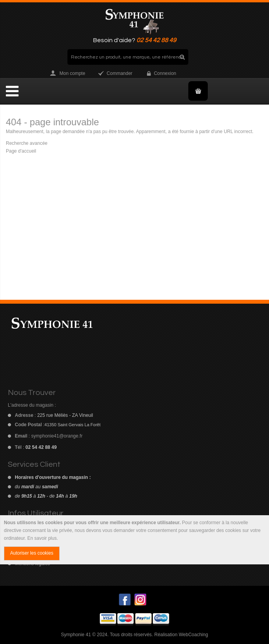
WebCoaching (193, 635)
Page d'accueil (21, 151)
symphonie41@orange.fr (57, 436)
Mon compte (73, 73)
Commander (120, 73)
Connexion (165, 73)
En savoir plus (42, 538)
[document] (134, 540)
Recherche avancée (27, 143)
